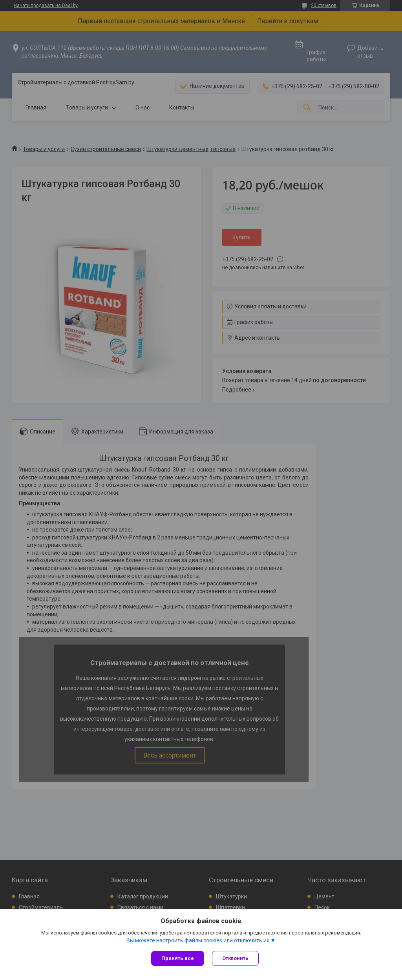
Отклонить (235, 958)
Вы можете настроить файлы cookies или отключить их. (198, 940)
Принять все (178, 958)
